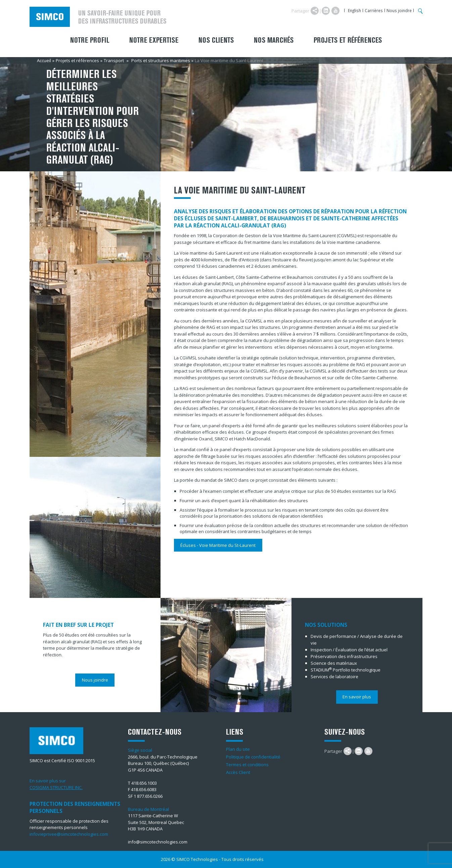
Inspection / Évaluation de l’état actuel (349, 650)
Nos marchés (274, 40)
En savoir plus (357, 697)
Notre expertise (154, 40)
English (354, 10)
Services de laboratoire (334, 677)
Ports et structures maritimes (161, 60)
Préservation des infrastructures (344, 656)
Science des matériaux (334, 663)
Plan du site (238, 749)
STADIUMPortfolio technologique (346, 670)
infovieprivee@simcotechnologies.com (69, 834)
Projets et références (348, 40)
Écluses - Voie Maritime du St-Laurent (218, 545)
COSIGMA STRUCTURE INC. (56, 787)
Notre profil (90, 40)
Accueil (44, 60)
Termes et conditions (247, 765)
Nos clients (216, 40)
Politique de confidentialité (253, 757)
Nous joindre (399, 10)
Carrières (374, 10)
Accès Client (238, 772)
